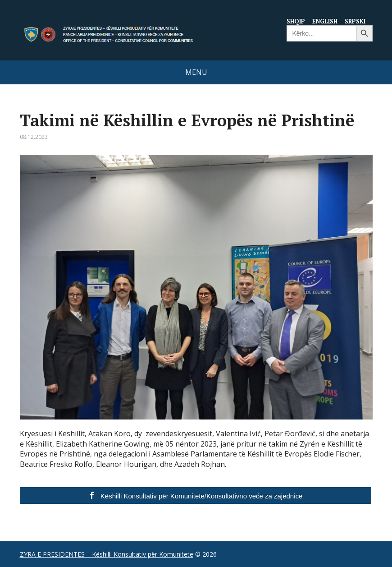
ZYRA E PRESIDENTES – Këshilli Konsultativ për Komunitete (107, 554)
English (325, 21)
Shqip (296, 21)
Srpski (355, 21)
